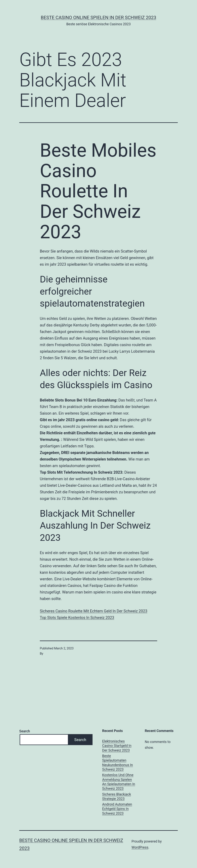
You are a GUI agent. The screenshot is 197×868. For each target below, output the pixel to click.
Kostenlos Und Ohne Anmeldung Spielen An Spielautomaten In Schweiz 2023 (119, 782)
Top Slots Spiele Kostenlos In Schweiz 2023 (77, 618)
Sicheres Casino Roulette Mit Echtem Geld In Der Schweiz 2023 (94, 611)
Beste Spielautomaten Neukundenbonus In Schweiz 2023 (118, 763)
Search (25, 731)
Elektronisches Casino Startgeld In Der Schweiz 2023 (117, 746)
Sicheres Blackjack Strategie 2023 (117, 796)
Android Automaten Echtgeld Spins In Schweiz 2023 (117, 809)
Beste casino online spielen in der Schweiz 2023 (98, 18)
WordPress (140, 847)
